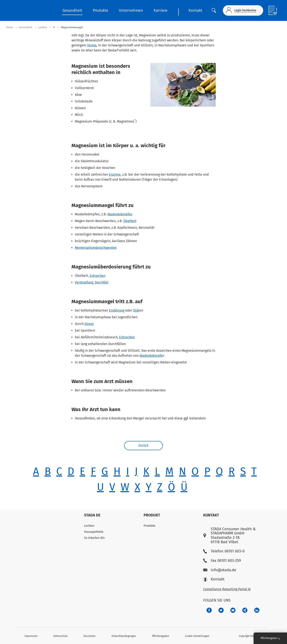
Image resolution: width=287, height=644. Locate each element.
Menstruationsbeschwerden (96, 248)
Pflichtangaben (161, 636)
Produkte (101, 10)
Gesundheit (72, 10)
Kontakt (195, 10)
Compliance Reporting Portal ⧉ (227, 589)
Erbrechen (98, 276)
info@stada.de (220, 570)
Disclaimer (90, 636)
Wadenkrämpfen (120, 214)
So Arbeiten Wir (94, 538)
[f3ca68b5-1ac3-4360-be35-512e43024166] (233, 610)
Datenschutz (60, 636)
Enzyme (115, 174)
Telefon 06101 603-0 (224, 551)
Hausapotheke (94, 532)
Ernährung (117, 310)
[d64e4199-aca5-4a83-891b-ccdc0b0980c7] (257, 610)
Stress (92, 45)
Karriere (161, 10)
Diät (136, 310)
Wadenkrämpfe (151, 356)
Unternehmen (131, 10)
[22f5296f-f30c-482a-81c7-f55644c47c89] (245, 610)
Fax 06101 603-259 (222, 561)
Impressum (31, 636)
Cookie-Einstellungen (197, 636)
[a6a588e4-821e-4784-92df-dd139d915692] (221, 610)
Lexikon (89, 526)
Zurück (144, 446)
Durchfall (102, 282)
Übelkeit (130, 221)
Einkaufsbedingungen (124, 636)
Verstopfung (84, 282)
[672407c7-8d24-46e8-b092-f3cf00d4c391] (209, 610)
